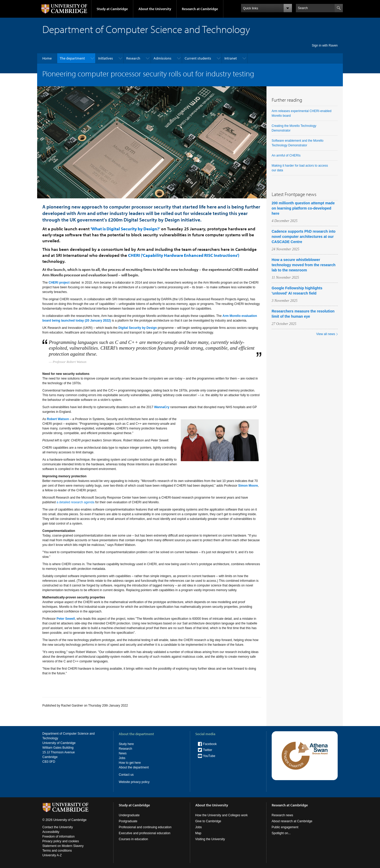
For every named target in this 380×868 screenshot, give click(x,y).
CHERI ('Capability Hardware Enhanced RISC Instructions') (184, 255)
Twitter (208, 750)
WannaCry (162, 407)
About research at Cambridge (292, 821)
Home (47, 58)
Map (198, 833)
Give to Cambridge (208, 821)
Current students (198, 58)
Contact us (126, 775)
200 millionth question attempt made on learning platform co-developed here (303, 208)
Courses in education (133, 839)
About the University (155, 9)
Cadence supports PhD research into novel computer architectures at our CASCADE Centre (304, 237)
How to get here (130, 763)
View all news (326, 334)
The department (72, 58)
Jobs (122, 758)
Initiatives (106, 58)
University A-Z (52, 855)
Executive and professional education (145, 833)
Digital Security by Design (138, 328)
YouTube (209, 756)
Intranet (231, 58)
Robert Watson (58, 419)
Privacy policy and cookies (61, 841)
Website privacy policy (134, 782)
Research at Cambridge (200, 9)
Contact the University (58, 827)
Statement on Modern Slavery (63, 846)
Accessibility (51, 832)
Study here (126, 744)
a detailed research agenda (75, 502)
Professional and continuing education (145, 827)
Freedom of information (58, 837)
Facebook (210, 744)
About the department (134, 767)
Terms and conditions (57, 851)
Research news (282, 815)
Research (133, 58)
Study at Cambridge (112, 9)
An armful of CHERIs (286, 155)
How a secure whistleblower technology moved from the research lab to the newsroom (304, 265)
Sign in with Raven (325, 45)
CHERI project (59, 283)
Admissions (162, 58)
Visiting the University (210, 839)
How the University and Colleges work (222, 815)
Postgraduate (128, 821)
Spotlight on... (281, 833)
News (123, 753)
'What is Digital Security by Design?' (125, 229)
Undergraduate (129, 815)
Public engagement (285, 827)
